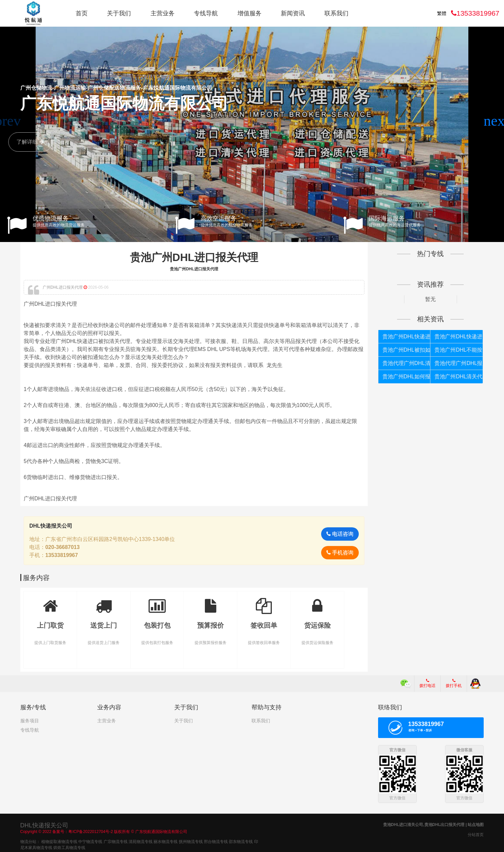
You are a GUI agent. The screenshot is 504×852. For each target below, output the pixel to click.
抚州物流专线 (191, 841)
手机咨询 (340, 552)
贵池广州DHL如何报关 (407, 376)
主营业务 (163, 13)
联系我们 (336, 13)
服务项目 (30, 721)
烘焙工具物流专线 (69, 847)
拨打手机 (454, 683)
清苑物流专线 (141, 841)
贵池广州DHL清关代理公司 (459, 376)
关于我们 (119, 13)
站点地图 (476, 824)
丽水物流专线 (166, 841)
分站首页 (476, 834)
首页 (82, 13)
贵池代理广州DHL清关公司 (407, 363)
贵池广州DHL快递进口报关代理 (407, 336)
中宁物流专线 (90, 841)
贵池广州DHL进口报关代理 (194, 257)
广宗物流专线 (116, 841)
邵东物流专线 (241, 841)
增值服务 (250, 13)
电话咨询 (340, 534)
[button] (496, 121)
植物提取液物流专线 (59, 841)
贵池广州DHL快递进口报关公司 (459, 336)
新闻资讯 (293, 13)
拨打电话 (427, 683)
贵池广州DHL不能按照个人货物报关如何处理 (459, 350)
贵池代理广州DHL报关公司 (459, 363)
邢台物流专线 (216, 841)
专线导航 (206, 13)
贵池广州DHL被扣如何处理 (407, 350)
